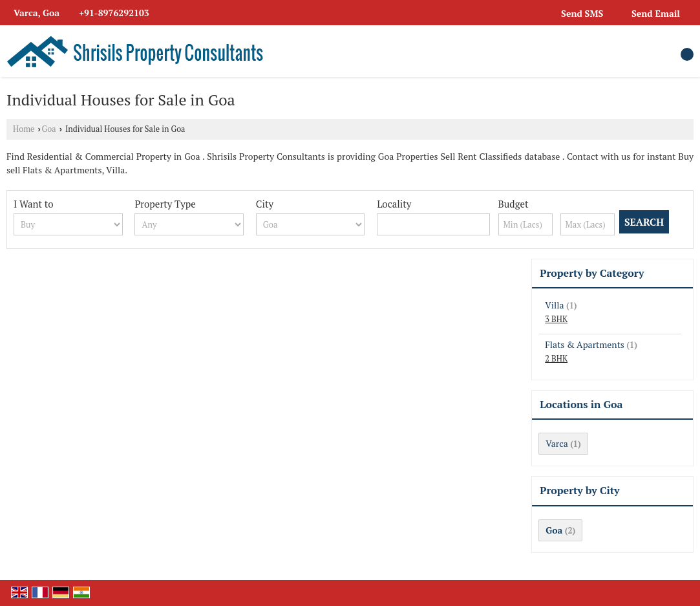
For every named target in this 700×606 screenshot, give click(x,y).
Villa (554, 305)
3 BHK (556, 319)
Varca (557, 443)
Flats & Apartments (585, 344)
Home (24, 129)
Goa (49, 129)
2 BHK (556, 359)
